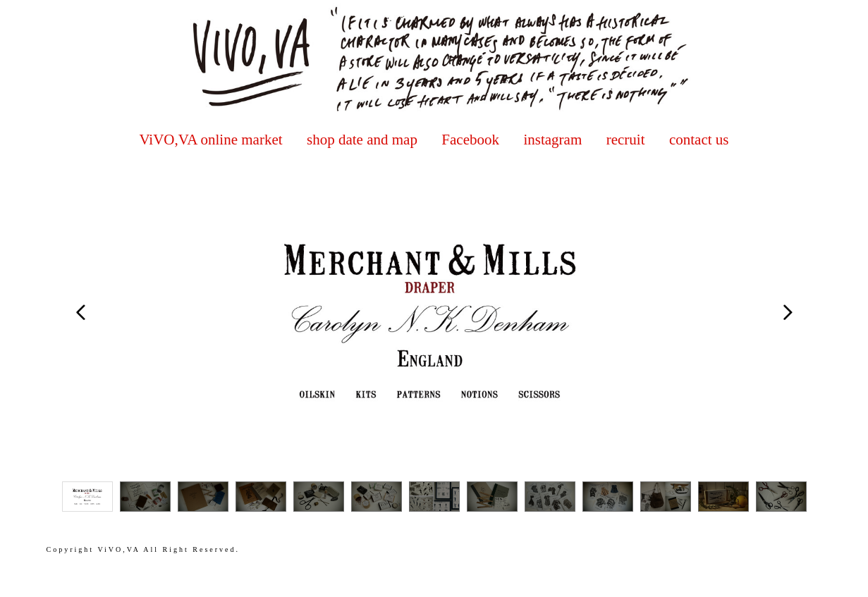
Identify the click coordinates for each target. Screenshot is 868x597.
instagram (552, 140)
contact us (699, 140)
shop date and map (362, 140)
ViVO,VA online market (210, 140)
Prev (81, 312)
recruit (626, 140)
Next (788, 312)
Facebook (470, 140)
